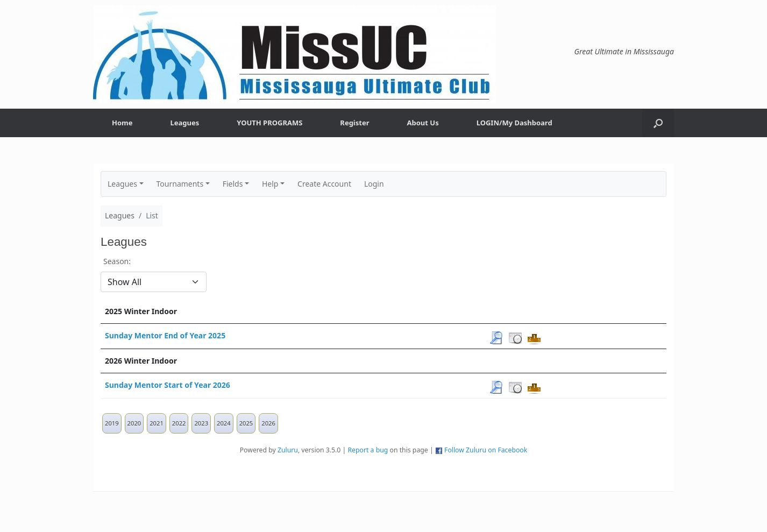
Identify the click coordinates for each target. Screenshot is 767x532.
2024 (224, 423)
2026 (268, 423)
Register (354, 123)
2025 (246, 423)
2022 (179, 423)
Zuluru (288, 450)
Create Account (324, 184)
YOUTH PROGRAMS (269, 123)
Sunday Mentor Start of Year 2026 (168, 385)
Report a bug (368, 450)
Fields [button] (233, 184)
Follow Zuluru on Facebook (486, 450)
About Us (423, 123)
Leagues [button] (122, 184)
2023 (201, 423)
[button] (658, 123)
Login (374, 184)
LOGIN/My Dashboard (514, 123)
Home (122, 123)
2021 (157, 423)
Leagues (185, 123)
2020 (134, 423)
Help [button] (270, 184)
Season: (117, 261)
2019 (112, 423)
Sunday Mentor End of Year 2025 (165, 335)
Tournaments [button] (180, 184)
